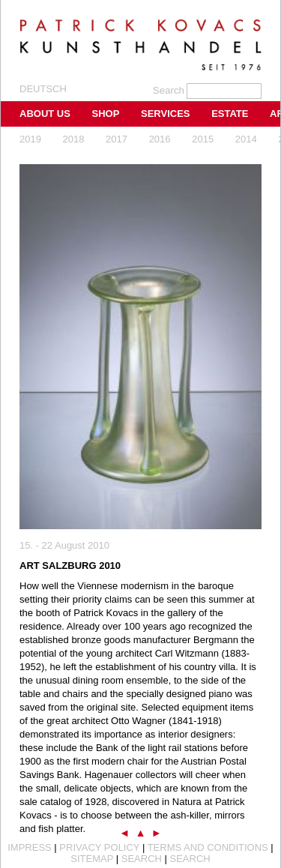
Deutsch (43, 89)
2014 (246, 139)
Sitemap (92, 859)
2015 (203, 139)
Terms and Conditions (208, 847)
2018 (74, 139)
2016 (160, 139)
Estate (230, 114)
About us (45, 114)
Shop (106, 114)
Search (142, 859)
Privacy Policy (99, 847)
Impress (30, 847)
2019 (30, 139)
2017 (117, 139)
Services (166, 114)
